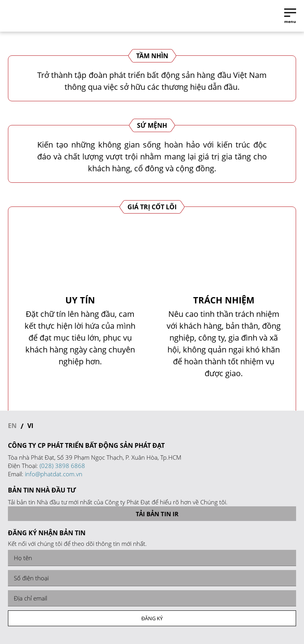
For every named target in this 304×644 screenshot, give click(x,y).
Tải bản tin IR (152, 514)
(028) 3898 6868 (62, 466)
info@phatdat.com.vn (54, 474)
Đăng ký (152, 618)
